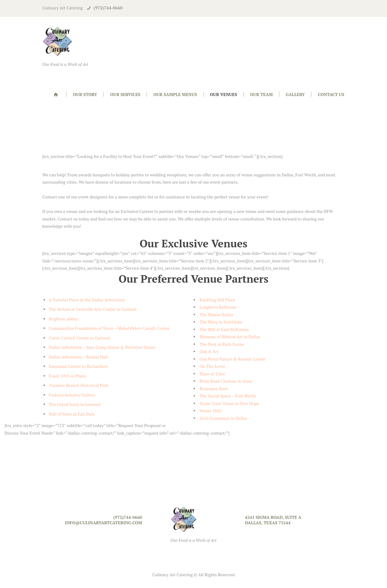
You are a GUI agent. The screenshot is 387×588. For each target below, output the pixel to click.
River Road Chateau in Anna (226, 381)
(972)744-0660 (108, 8)
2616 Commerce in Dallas (224, 418)
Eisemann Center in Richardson (78, 366)
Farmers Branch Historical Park (78, 385)
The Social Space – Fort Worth (228, 396)
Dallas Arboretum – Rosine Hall (78, 357)
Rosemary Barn (214, 389)
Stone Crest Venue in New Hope (229, 403)
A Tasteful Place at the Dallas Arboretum (87, 300)
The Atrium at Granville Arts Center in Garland (93, 309)
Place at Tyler (212, 374)
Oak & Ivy (209, 351)
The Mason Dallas (216, 315)
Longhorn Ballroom (218, 307)
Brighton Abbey (63, 319)
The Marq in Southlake (221, 322)
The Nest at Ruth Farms (222, 344)
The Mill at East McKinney (224, 329)
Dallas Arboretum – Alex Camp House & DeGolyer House (102, 347)
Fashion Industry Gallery (72, 395)
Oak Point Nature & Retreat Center (232, 359)
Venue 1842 (210, 411)
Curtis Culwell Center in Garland (79, 338)
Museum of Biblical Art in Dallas (230, 337)
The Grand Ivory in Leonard (75, 404)
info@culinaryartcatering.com (104, 523)
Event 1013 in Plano (67, 376)
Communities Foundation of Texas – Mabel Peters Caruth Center (109, 328)
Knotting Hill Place (217, 300)
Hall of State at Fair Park (72, 414)
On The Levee (212, 366)
